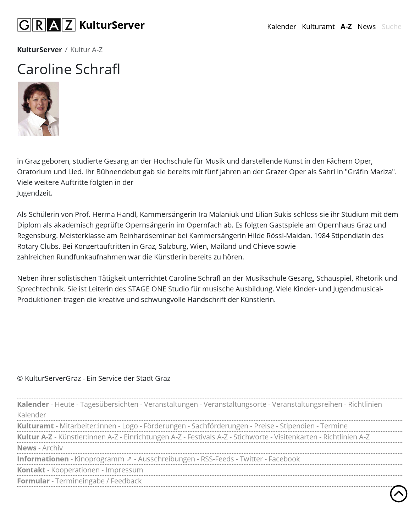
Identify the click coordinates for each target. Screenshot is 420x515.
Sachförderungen (220, 426)
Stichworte (251, 437)
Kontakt (31, 470)
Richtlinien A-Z (346, 437)
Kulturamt (318, 26)
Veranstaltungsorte (235, 404)
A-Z (346, 26)
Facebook (284, 459)
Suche (392, 26)
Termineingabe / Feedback (99, 481)
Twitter (251, 459)
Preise (264, 426)
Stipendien (297, 426)
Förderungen (165, 426)
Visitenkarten (296, 437)
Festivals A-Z (208, 437)
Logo (130, 426)
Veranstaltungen (171, 404)
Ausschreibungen (167, 459)
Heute (65, 404)
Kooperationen (75, 470)
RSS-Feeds (217, 459)
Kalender (282, 26)
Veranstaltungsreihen (307, 404)
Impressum (124, 470)
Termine (334, 426)
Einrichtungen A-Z (153, 437)
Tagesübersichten (109, 404)
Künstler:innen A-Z (88, 437)
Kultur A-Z (86, 50)
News (367, 26)
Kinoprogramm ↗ (103, 459)
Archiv (52, 448)
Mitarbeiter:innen (88, 426)
